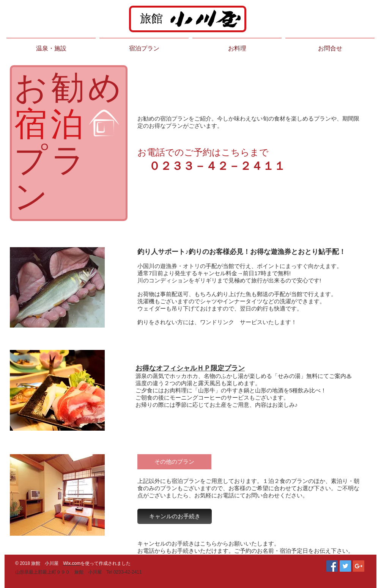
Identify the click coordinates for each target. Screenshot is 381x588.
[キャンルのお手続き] (175, 516)
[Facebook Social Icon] (332, 566)
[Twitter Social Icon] (345, 566)
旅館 (151, 18)
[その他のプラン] (174, 462)
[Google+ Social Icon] (359, 566)
